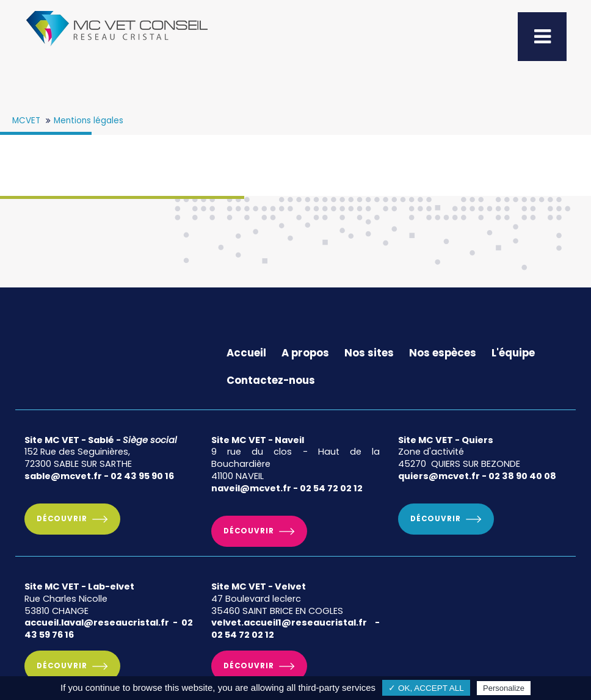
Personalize (504, 688)
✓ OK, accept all (426, 688)
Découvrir (62, 519)
